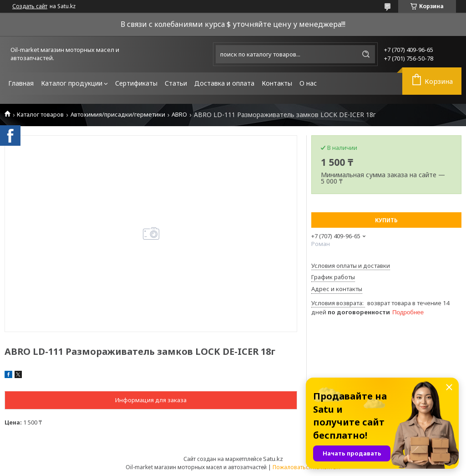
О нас (308, 83)
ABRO (179, 115)
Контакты (277, 83)
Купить (386, 220)
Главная (21, 83)
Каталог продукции (72, 83)
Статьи (176, 83)
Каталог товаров (40, 115)
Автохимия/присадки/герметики (118, 115)
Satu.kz (273, 459)
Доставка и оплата (224, 83)
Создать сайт (30, 6)
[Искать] (366, 54)
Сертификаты (136, 83)
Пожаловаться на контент (307, 467)
